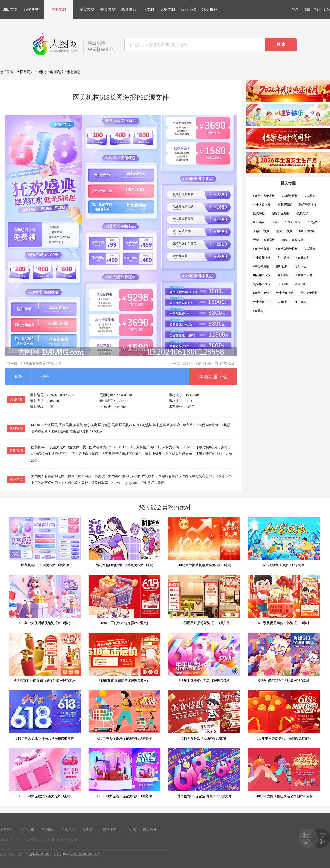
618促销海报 (261, 266)
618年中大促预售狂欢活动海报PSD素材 (284, 773)
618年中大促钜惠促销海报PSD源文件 (125, 715)
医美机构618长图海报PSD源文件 (45, 542)
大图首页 (23, 72)
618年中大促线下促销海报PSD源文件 (125, 773)
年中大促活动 (285, 293)
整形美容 (302, 213)
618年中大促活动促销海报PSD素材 (209, 364)
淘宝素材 (87, 9)
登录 (295, 9)
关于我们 (7, 830)
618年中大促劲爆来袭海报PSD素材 (45, 773)
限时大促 (301, 266)
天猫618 (283, 284)
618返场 (310, 249)
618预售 (313, 222)
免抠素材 (168, 9)
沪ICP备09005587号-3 (40, 855)
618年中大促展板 (264, 196)
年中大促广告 (262, 302)
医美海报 (259, 213)
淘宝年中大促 (262, 284)
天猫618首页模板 (264, 240)
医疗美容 (259, 222)
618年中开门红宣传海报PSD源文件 (125, 600)
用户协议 (48, 830)
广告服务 (68, 830)
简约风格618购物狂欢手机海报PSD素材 (125, 542)
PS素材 (148, 9)
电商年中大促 (262, 275)
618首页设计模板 (287, 249)
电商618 (283, 275)
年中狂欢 (301, 302)
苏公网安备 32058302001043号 (79, 855)
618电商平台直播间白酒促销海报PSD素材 (45, 658)
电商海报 (57, 72)
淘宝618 (300, 284)
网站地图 (110, 830)
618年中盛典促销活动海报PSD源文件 (284, 715)
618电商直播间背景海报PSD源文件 (125, 658)
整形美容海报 (280, 213)
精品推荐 (210, 9)
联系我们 (89, 830)
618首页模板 (307, 231)
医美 (275, 222)
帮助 (317, 9)
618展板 (310, 196)
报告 (45, 377)
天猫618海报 (261, 231)
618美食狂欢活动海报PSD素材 (204, 715)
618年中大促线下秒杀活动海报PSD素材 (45, 715)
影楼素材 (31, 9)
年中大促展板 (262, 205)
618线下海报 (293, 222)
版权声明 (27, 830)
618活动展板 (290, 196)
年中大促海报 (309, 293)
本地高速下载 (213, 377)
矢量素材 (108, 9)
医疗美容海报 (308, 205)
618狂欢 (258, 311)
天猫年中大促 (303, 275)
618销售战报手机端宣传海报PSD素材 (204, 542)
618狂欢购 (303, 258)
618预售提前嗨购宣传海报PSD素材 (284, 600)
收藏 (18, 377)
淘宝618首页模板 (293, 240)
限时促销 (282, 266)
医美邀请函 (285, 205)
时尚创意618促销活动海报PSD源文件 (204, 773)
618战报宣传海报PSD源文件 (41, 364)
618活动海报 (261, 249)
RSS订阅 (130, 830)
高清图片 (129, 9)
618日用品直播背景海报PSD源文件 (204, 600)
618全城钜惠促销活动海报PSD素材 (284, 658)
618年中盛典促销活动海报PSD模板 (204, 658)
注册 (307, 9)
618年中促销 (261, 293)
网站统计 (150, 830)
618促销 (283, 302)
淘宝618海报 (284, 231)
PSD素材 (59, 9)
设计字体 (189, 9)
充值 (327, 9)
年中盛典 (283, 258)
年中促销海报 (262, 258)
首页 (14, 9)
